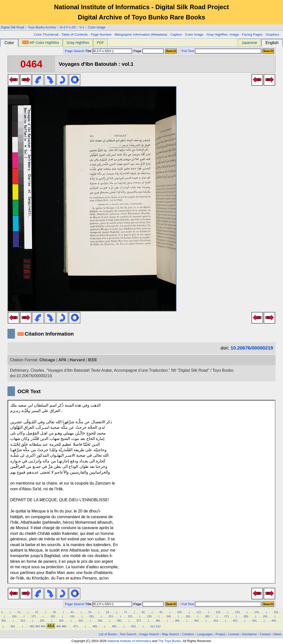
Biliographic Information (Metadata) (141, 35)
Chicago (47, 360)
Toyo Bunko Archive (42, 27)
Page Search (75, 51)
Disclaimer (250, 634)
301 (4, 621)
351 (100, 621)
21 (37, 612)
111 (199, 612)
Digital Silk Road (12, 27)
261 (207, 616)
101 (180, 612)
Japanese (249, 43)
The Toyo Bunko (170, 641)
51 (90, 612)
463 (43, 626)
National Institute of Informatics (129, 641)
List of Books (108, 634)
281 (246, 616)
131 (238, 612)
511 (153, 626)
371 (139, 621)
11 (19, 612)
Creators (188, 634)
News (278, 634)
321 (42, 621)
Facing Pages (252, 35)
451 (13, 626)
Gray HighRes (78, 43)
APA (62, 360)
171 (34, 616)
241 (169, 616)
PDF (100, 43)
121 (218, 612)
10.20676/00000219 (252, 348)
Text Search (128, 634)
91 (161, 612)
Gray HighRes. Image (223, 35)
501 (134, 626)
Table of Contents (75, 35)
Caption (176, 35)
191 (72, 616)
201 (92, 616)
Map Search (171, 634)
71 (125, 612)
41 (72, 612)
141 (257, 612)
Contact (265, 634)
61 (108, 612)
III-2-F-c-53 (68, 27)
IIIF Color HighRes (41, 43)
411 (216, 621)
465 (59, 626)
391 (177, 621)
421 (235, 621)
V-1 (82, 27)
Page (148, 51)
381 (158, 621)
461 (32, 626)
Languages (205, 634)
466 (64, 626)
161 (14, 616)
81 (143, 612)
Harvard (77, 360)
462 (37, 626)
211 (111, 616)
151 (276, 612)
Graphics (272, 35)
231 (149, 616)
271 (227, 616)
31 (55, 612)
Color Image (97, 27)
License (234, 634)
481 (95, 626)
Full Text (188, 51)
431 (255, 621)
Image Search (149, 634)
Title (109, 51)
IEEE (93, 360)
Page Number (101, 35)
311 (23, 621)
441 (274, 621)
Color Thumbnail (46, 35)
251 (188, 616)
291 (265, 616)
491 (114, 626)
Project (221, 634)
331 (62, 621)
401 (197, 621)
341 (81, 621)
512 (158, 626)
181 (53, 616)
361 (119, 621)
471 (76, 626)
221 (130, 616)
